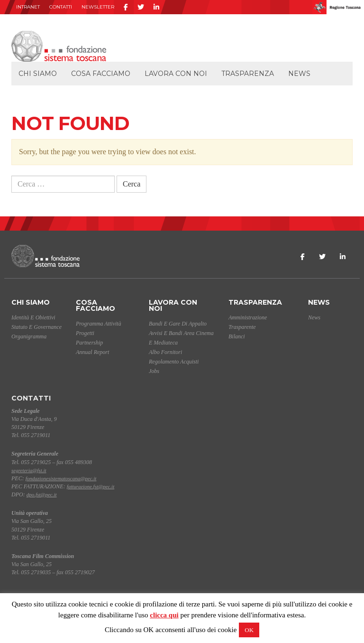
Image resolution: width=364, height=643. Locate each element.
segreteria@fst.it (29, 470)
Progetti (85, 333)
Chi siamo (38, 74)
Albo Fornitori (165, 352)
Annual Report (92, 352)
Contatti (61, 7)
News (299, 74)
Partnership (89, 343)
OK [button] (249, 630)
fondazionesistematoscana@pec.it (61, 478)
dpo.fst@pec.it (42, 494)
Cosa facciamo (101, 74)
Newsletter (98, 7)
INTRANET (28, 7)
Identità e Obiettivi (33, 317)
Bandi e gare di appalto (178, 324)
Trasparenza (248, 74)
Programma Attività (99, 324)
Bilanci (237, 336)
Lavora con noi (176, 74)
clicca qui (164, 615)
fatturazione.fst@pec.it (91, 486)
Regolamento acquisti (174, 362)
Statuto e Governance (36, 327)
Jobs (154, 371)
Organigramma (29, 336)
